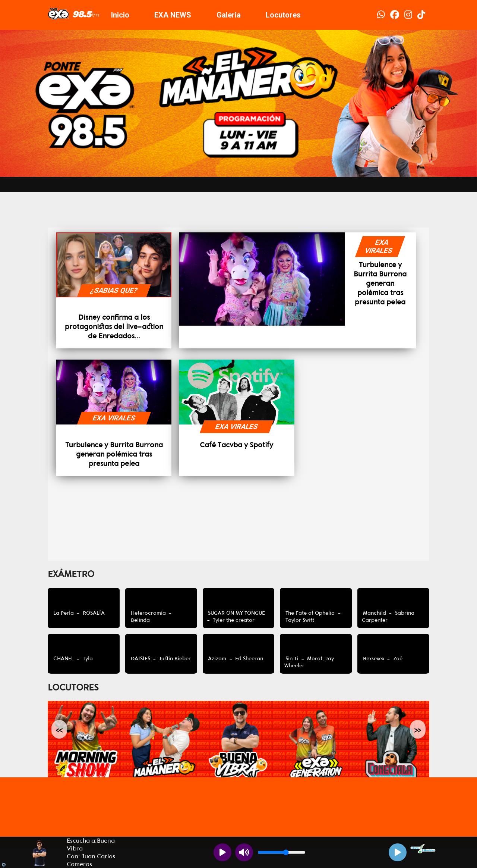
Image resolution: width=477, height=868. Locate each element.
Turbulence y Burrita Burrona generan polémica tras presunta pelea (380, 283)
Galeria (229, 15)
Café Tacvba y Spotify (236, 445)
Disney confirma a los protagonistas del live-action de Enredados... (114, 327)
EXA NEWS (173, 15)
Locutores (283, 15)
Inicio (120, 15)
